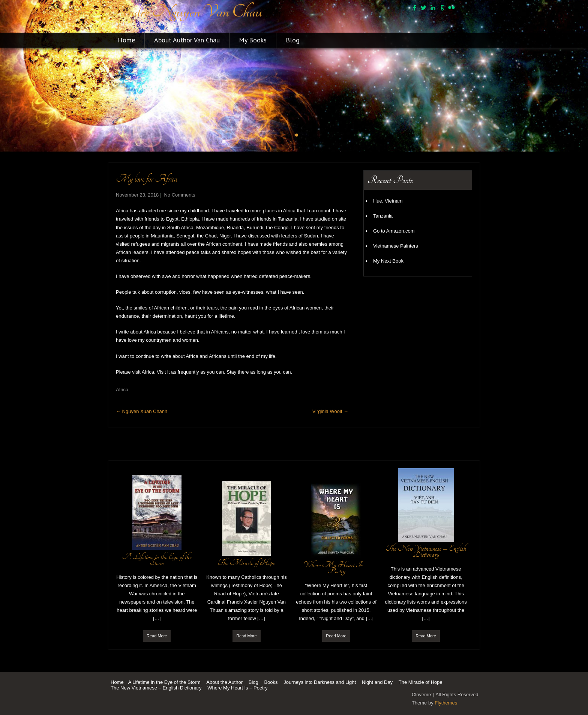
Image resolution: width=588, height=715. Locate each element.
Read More (157, 636)
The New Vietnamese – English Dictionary (156, 688)
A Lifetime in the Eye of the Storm (164, 682)
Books (271, 682)
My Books (253, 40)
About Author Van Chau (187, 40)
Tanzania (383, 216)
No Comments (179, 195)
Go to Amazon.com (394, 231)
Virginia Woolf (330, 411)
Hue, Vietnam (388, 201)
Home (126, 40)
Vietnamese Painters (396, 246)
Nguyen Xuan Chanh (142, 411)
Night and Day (377, 682)
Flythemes (446, 703)
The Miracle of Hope (421, 682)
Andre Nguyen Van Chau (185, 12)
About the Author (224, 682)
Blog (293, 40)
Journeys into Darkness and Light (320, 682)
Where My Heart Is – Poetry (237, 688)
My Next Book (388, 261)
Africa (122, 390)
